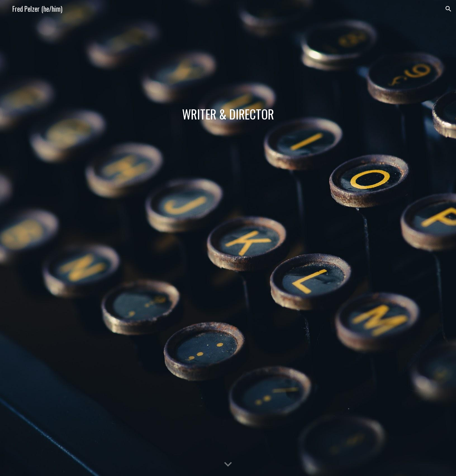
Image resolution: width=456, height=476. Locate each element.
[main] (228, 114)
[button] (448, 9)
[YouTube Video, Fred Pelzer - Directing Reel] (228, 250)
